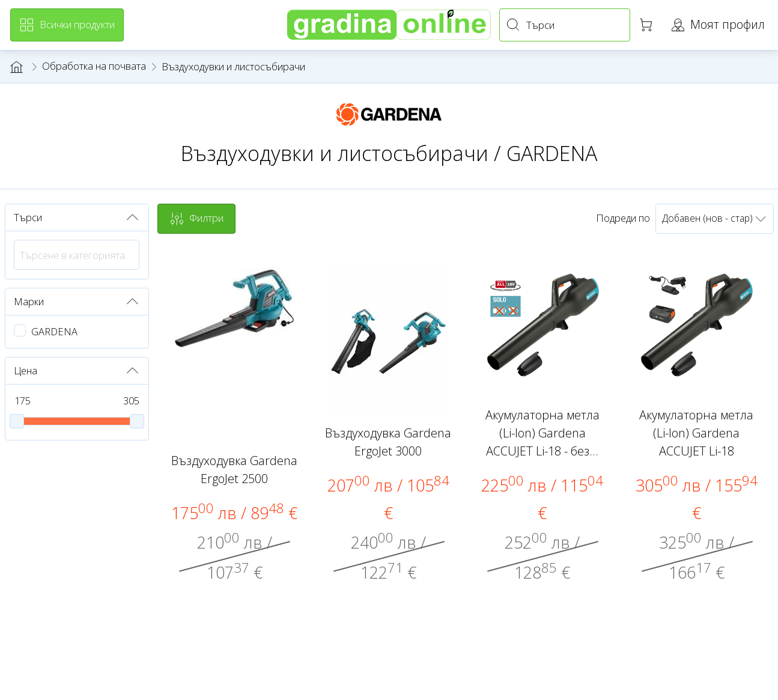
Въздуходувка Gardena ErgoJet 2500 (234, 470)
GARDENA (54, 331)
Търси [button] (77, 218)
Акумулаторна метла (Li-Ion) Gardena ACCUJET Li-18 (696, 433)
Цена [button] (77, 371)
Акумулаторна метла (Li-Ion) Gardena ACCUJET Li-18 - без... (542, 433)
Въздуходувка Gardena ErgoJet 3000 (388, 442)
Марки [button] (77, 302)
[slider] (17, 421)
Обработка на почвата (94, 66)
